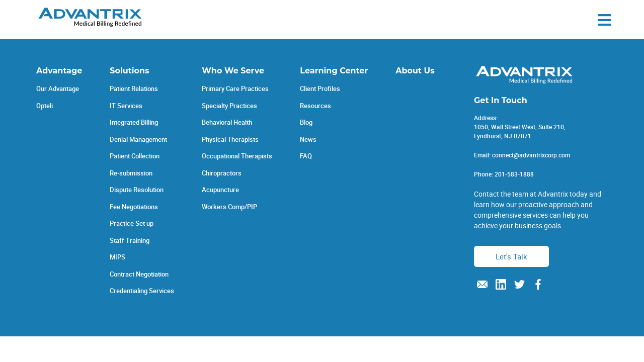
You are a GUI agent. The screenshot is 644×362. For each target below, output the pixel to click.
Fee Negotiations (134, 207)
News (308, 139)
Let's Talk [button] (511, 256)
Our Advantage (58, 88)
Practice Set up (132, 223)
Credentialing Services (142, 291)
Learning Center (334, 71)
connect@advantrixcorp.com (531, 155)
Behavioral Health (227, 122)
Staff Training (130, 240)
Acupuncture (220, 190)
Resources (315, 106)
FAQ (306, 156)
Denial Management (138, 139)
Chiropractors (222, 173)
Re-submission (131, 173)
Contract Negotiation (139, 274)
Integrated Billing (134, 122)
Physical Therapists (230, 139)
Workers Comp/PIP (229, 207)
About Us (415, 71)
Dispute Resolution (137, 190)
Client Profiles (320, 88)
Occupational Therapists (237, 156)
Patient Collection (135, 156)
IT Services (126, 106)
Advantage (59, 71)
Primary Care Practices (235, 88)
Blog (306, 122)
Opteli (45, 106)
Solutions (129, 71)
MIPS (117, 257)
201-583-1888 (514, 174)
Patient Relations (134, 88)
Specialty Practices (229, 106)
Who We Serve (233, 71)
